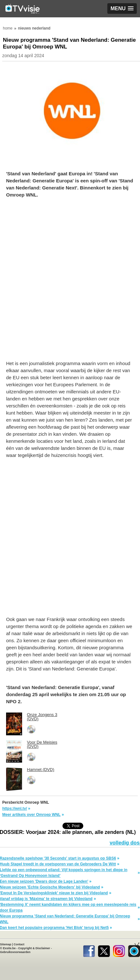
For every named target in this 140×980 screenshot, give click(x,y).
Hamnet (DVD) (41, 770)
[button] (122, 9)
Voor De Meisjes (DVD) (42, 744)
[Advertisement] (70, 282)
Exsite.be (9, 948)
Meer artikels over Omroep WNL (31, 815)
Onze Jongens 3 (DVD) (42, 717)
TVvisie (134, 950)
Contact (19, 944)
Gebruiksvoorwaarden (15, 952)
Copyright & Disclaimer (34, 948)
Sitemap (6, 944)
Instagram (119, 950)
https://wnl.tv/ (15, 809)
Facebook (89, 950)
